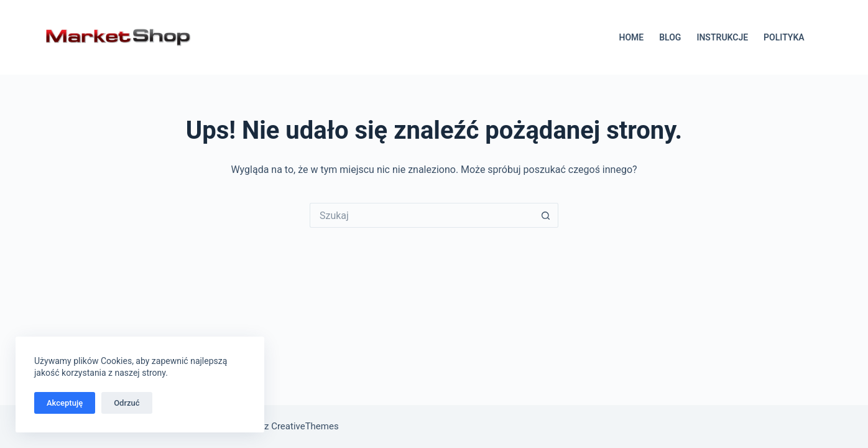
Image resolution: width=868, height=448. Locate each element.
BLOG (670, 37)
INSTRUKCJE (722, 37)
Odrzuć (127, 403)
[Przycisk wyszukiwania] (546, 215)
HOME (631, 37)
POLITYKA (784, 37)
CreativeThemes (305, 426)
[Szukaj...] (422, 215)
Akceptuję (65, 403)
